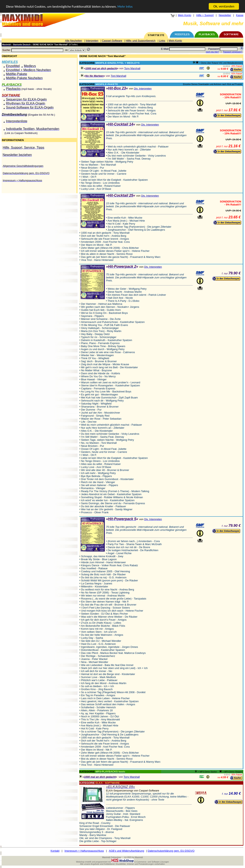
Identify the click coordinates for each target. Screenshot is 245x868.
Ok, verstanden (224, 6)
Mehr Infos (125, 7)
